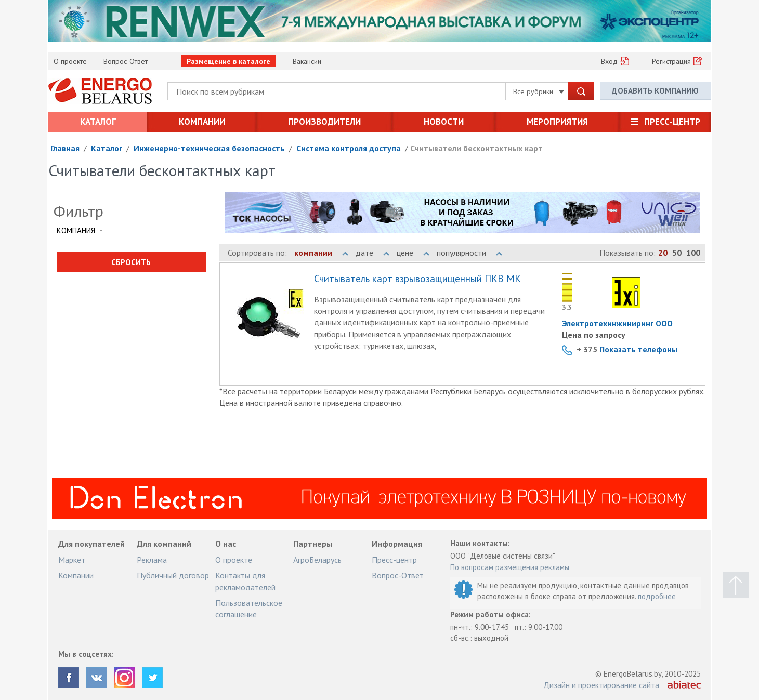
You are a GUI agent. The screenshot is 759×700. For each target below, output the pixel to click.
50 (677, 253)
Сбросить (131, 262)
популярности (469, 253)
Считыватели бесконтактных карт (476, 148)
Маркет (72, 560)
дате (372, 253)
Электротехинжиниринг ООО (617, 323)
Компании (202, 122)
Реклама (152, 560)
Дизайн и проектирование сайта (601, 685)
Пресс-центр (672, 122)
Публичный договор (173, 575)
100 (693, 253)
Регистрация (671, 61)
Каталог (98, 122)
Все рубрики (539, 91)
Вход (609, 61)
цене (413, 253)
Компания (76, 230)
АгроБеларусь (317, 560)
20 (663, 253)
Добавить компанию (655, 91)
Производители (324, 122)
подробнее (657, 596)
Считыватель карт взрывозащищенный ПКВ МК (417, 279)
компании (321, 253)
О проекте (70, 61)
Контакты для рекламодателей (245, 581)
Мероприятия (557, 122)
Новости (444, 122)
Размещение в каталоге (228, 61)
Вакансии (307, 61)
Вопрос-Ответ (126, 61)
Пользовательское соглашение (249, 609)
